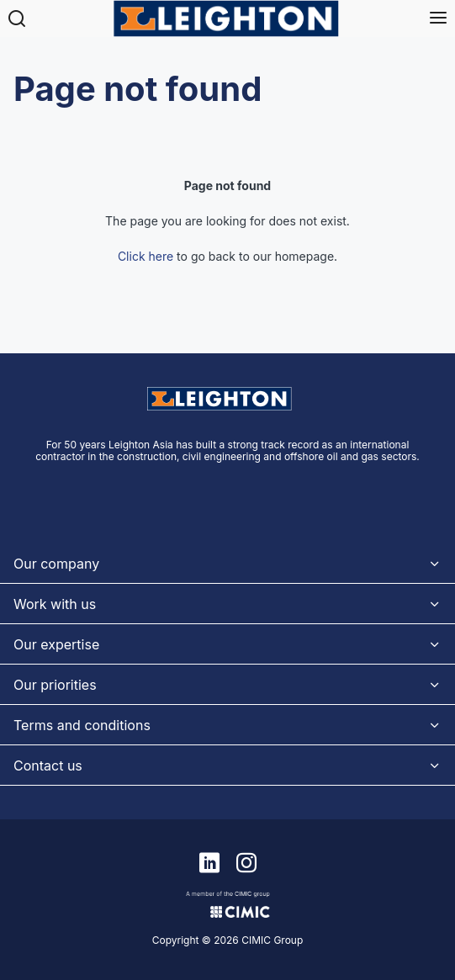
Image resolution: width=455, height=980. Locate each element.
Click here (145, 256)
